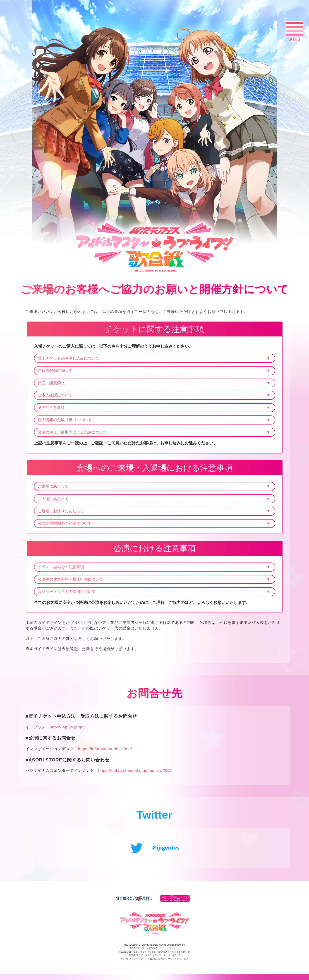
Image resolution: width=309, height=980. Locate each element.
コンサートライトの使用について (67, 592)
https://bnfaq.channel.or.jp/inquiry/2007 (135, 773)
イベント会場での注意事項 (61, 567)
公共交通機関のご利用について (65, 523)
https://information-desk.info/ (105, 751)
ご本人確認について (55, 395)
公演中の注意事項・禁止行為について (71, 579)
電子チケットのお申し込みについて (69, 358)
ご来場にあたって (53, 486)
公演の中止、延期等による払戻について (72, 432)
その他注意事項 (51, 408)
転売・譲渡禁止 (51, 383)
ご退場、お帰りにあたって (61, 511)
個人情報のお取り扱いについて (65, 420)
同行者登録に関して (55, 371)
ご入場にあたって (53, 499)
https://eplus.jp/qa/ (67, 730)
